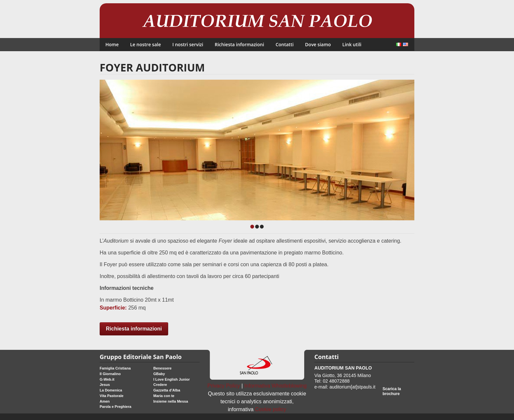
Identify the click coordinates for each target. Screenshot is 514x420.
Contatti (285, 44)
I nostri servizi (188, 44)
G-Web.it (107, 379)
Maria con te (164, 396)
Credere (160, 385)
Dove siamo (318, 44)
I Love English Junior (172, 379)
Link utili (352, 44)
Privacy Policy (224, 386)
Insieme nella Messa (171, 401)
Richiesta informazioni (239, 44)
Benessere (163, 368)
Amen (105, 401)
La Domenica (111, 390)
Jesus (105, 385)
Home (112, 44)
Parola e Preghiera (116, 407)
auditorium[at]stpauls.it (352, 387)
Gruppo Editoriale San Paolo (141, 357)
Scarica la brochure (392, 391)
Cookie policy (271, 409)
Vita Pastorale (112, 396)
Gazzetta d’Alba (167, 390)
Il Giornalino (110, 374)
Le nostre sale (146, 44)
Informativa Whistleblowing (275, 386)
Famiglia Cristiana (115, 368)
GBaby (159, 374)
